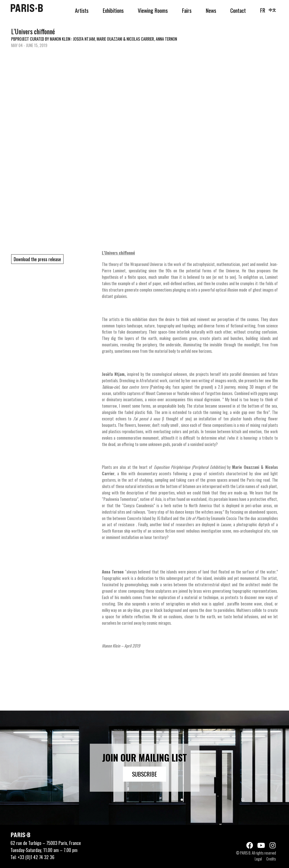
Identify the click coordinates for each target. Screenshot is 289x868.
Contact (238, 10)
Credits (271, 859)
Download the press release (37, 259)
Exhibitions (113, 10)
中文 (272, 10)
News (211, 10)
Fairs (187, 10)
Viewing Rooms (153, 10)
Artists (82, 10)
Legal (258, 859)
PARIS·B (27, 8)
